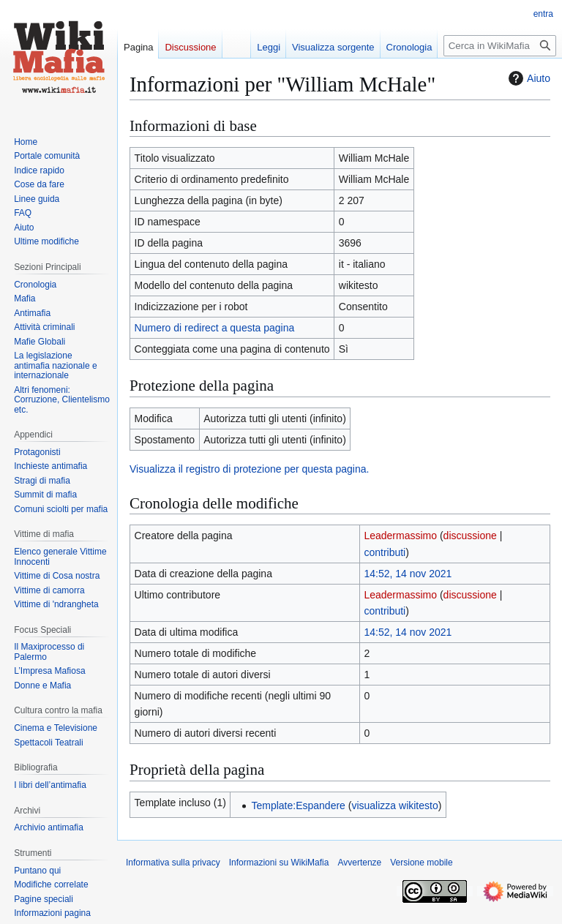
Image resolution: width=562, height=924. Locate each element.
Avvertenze (359, 863)
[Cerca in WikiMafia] (500, 46)
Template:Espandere (298, 805)
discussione (470, 536)
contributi (385, 552)
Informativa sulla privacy (173, 863)
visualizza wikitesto (394, 805)
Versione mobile (421, 863)
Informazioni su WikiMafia (279, 863)
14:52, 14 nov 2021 (408, 574)
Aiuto (528, 78)
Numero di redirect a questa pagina (215, 328)
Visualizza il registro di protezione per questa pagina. (249, 469)
